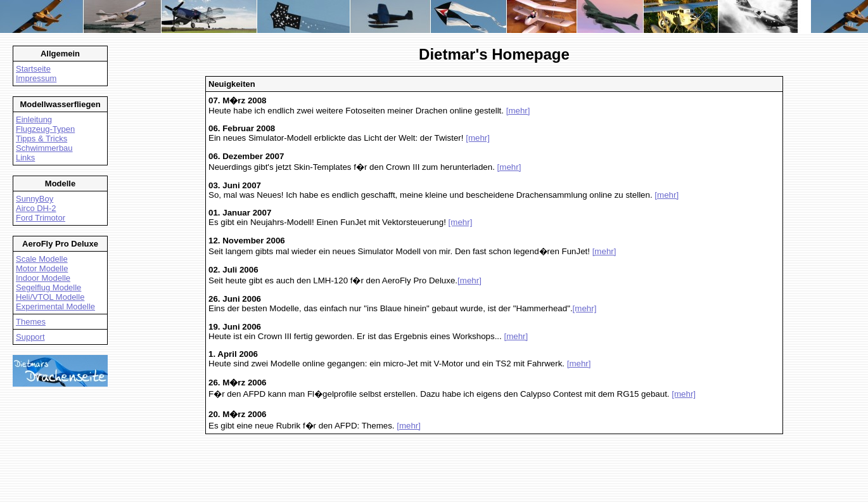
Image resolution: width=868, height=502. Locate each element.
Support (30, 337)
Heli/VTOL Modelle (50, 297)
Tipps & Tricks (41, 138)
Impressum (36, 78)
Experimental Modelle (55, 306)
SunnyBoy (35, 199)
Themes (31, 322)
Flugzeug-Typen (45, 129)
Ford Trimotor (41, 218)
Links (25, 158)
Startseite (33, 69)
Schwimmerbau (44, 148)
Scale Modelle (42, 259)
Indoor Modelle (43, 278)
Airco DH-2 (36, 208)
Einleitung (34, 119)
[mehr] (518, 111)
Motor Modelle (42, 268)
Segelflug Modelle (48, 287)
